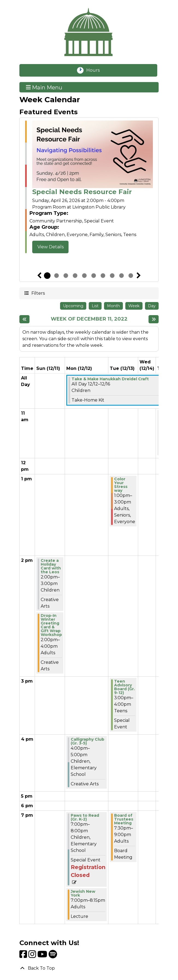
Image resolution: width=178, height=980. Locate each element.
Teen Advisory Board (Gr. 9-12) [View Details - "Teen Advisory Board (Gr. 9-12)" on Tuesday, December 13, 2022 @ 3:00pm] (124, 687)
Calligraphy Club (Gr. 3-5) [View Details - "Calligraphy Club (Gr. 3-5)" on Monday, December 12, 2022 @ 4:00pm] (87, 741)
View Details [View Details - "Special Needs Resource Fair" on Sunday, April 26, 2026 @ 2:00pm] (51, 247)
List (95, 306)
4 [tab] (75, 276)
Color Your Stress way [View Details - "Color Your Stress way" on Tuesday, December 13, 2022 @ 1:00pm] (121, 485)
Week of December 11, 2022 (89, 319)
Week (134, 306)
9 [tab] (121, 276)
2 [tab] (57, 276)
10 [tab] (131, 276)
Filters (38, 293)
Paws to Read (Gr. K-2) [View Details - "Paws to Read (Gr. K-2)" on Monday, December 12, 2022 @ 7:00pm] (85, 817)
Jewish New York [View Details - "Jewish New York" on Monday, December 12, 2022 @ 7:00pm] (83, 893)
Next (139, 276)
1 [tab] (47, 276)
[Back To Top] (89, 968)
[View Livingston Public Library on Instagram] (33, 956)
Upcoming (73, 306)
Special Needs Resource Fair (82, 192)
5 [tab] (84, 276)
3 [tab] (66, 276)
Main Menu (44, 87)
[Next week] (154, 319)
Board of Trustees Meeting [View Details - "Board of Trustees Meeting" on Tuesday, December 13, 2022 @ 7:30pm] (124, 819)
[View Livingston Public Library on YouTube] (43, 956)
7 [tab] (103, 276)
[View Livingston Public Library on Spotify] (53, 956)
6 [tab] (94, 276)
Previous (39, 276)
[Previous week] (24, 319)
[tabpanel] (89, 187)
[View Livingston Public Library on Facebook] (24, 956)
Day (152, 306)
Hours (96, 70)
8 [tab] (112, 276)
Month (113, 306)
